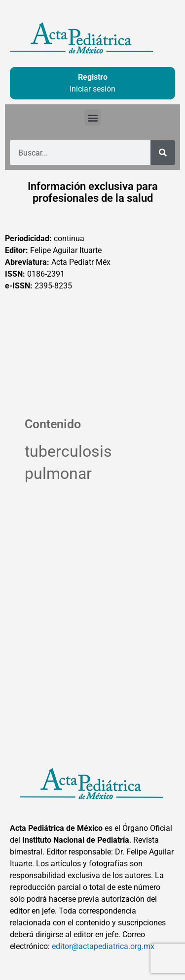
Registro (93, 77)
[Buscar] (163, 153)
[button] (92, 117)
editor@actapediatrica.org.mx (103, 946)
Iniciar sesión (92, 89)
